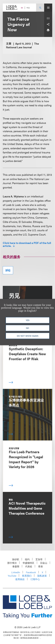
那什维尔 (12, 563)
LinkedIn (16, 572)
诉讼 (8, 270)
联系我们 (27, 576)
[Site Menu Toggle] (48, 8)
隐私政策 (42, 576)
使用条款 (20, 579)
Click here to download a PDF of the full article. (27, 244)
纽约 (27, 559)
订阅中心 (35, 579)
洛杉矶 (16, 559)
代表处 (29, 566)
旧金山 (44, 563)
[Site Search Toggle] (40, 8)
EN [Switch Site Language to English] (22, 8)
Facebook (31, 572)
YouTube (12, 576)
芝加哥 (39, 559)
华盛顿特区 (28, 563)
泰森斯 (16, 566)
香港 (40, 566)
